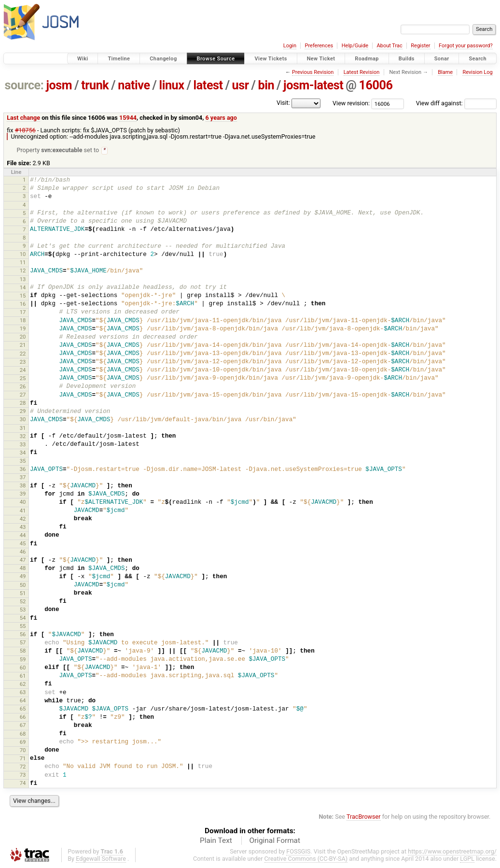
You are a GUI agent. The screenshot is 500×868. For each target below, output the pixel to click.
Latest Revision (362, 72)
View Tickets (271, 59)
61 (23, 676)
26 (23, 387)
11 (23, 263)
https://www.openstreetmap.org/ (452, 852)
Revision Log (477, 72)
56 (23, 635)
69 (23, 742)
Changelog (163, 59)
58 (23, 651)
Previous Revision (313, 72)
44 (23, 536)
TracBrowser (364, 817)
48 (23, 569)
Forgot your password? (466, 46)
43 (23, 527)
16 (23, 304)
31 (23, 428)
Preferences (319, 46)
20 (23, 337)
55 (23, 626)
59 (23, 660)
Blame (445, 72)
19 (23, 329)
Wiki (83, 59)
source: (24, 85)
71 (23, 759)
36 (23, 470)
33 (23, 445)
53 (23, 610)
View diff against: (456, 103)
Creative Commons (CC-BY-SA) (306, 859)
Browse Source (216, 59)
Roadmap (367, 59)
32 (23, 437)
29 (23, 412)
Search (478, 59)
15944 (128, 118)
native (134, 85)
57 (23, 643)
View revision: (351, 103)
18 (23, 321)
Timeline (119, 59)
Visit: (283, 103)
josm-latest (313, 85)
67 (23, 726)
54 (23, 618)
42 (23, 519)
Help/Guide (355, 46)
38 (23, 486)
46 (23, 552)
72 (23, 767)
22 (23, 354)
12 (23, 271)
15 (23, 296)
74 (23, 783)
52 (23, 602)
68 (23, 734)
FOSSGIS (298, 852)
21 (23, 345)
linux (172, 85)
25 (23, 379)
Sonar (442, 59)
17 (23, 313)
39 (23, 494)
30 (23, 420)
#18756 (25, 130)
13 (23, 280)
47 (23, 560)
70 (23, 751)
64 (23, 701)
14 (23, 288)
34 (23, 453)
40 (23, 502)
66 (23, 717)
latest (208, 85)
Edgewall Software (101, 859)
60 (23, 668)
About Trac (390, 46)
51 (23, 594)
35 (23, 461)
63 (23, 693)
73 (23, 775)
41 (23, 511)
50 (23, 585)
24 (23, 370)
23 (23, 362)
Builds (407, 59)
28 (23, 403)
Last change (23, 118)
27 (23, 395)
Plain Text (216, 841)
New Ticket (321, 59)
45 (23, 544)
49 (23, 577)
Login (290, 46)
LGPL (467, 859)
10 (23, 255)
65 (23, 709)
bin (266, 85)
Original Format (275, 841)
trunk (95, 85)
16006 (375, 85)
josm (59, 85)
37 (23, 478)
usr (241, 85)
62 (23, 684)
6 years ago (221, 118)
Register (420, 46)
